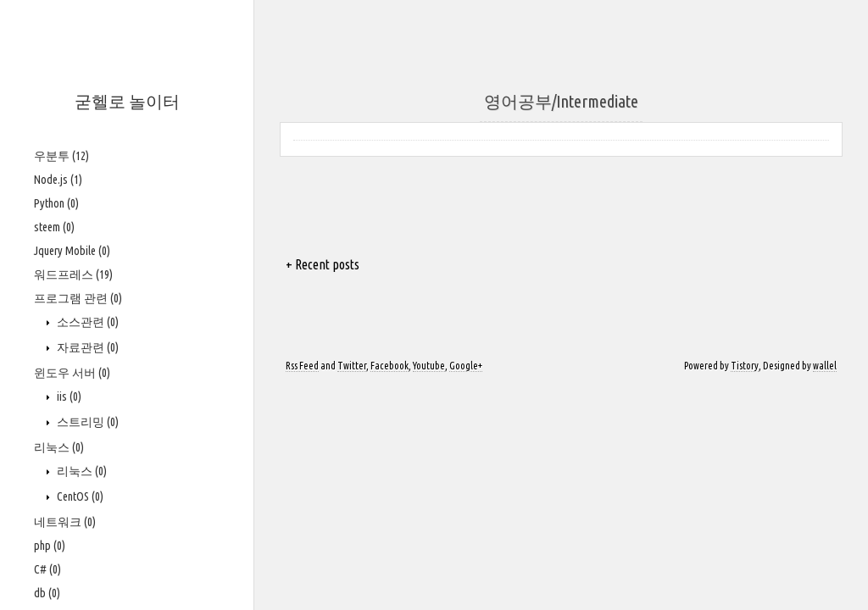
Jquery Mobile (72, 251)
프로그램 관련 (78, 298)
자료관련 (86, 347)
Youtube (429, 366)
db (47, 593)
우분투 (61, 156)
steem (54, 227)
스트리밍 (86, 422)
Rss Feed (302, 366)
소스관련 (86, 322)
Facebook (389, 366)
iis (68, 396)
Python (56, 203)
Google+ (466, 366)
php (50, 546)
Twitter (352, 366)
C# (47, 569)
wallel (825, 366)
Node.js (58, 180)
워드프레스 (73, 274)
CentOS (79, 496)
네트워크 (65, 522)
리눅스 (59, 447)
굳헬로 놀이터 (127, 101)
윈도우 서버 (72, 373)
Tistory (745, 366)
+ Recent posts (323, 264)
